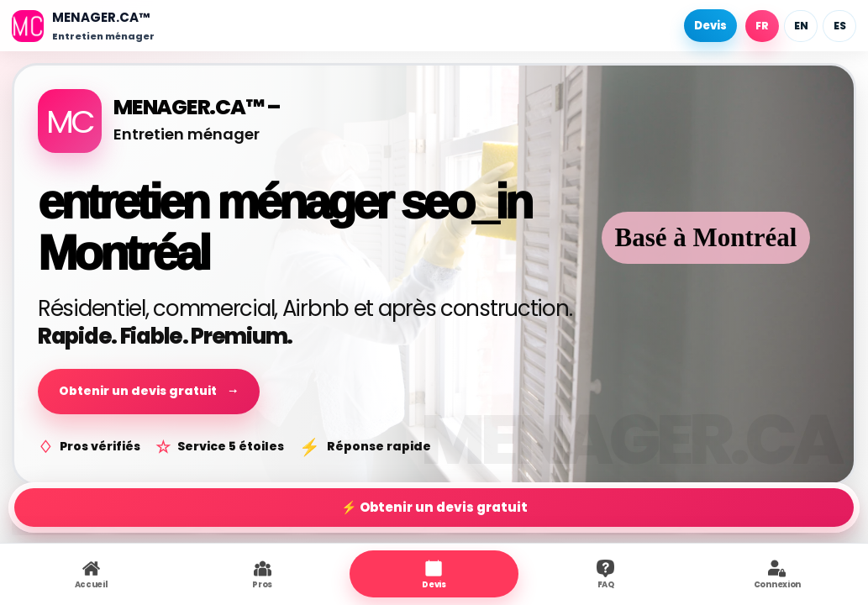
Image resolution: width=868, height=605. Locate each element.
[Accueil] (83, 26)
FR (762, 26)
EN (801, 26)
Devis (710, 26)
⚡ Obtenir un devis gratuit (434, 507)
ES (840, 26)
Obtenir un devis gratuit (149, 391)
